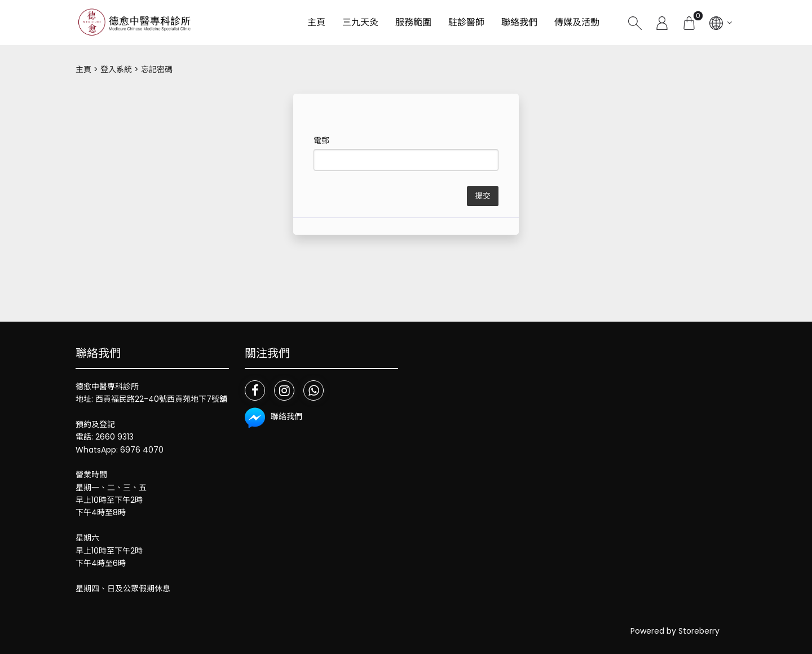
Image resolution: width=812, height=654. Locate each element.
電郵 (321, 141)
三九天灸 (360, 22)
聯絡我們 (519, 22)
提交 (483, 196)
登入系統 (116, 69)
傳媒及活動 (577, 22)
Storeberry (699, 631)
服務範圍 (413, 22)
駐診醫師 (466, 22)
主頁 (316, 22)
